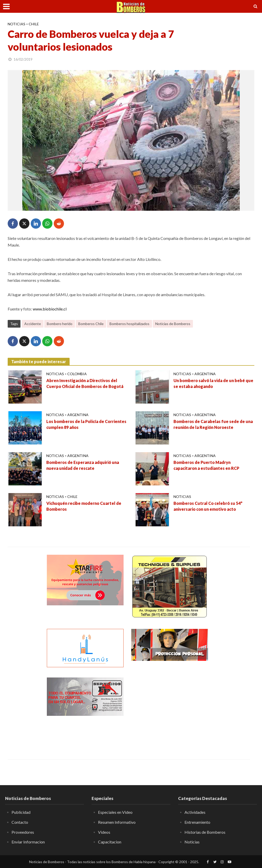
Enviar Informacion (28, 842)
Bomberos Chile (91, 324)
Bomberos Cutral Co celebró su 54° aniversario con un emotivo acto (208, 506)
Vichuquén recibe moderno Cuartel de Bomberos (84, 506)
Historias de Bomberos (205, 832)
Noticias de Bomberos (173, 324)
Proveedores (23, 832)
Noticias (17, 24)
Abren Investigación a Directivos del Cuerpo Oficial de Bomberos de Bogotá (85, 383)
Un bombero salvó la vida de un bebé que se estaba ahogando (213, 383)
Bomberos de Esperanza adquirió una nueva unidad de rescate (83, 465)
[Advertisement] (170, 709)
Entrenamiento (197, 822)
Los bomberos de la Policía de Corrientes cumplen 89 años (86, 424)
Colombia (77, 374)
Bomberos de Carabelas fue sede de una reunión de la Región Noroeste (213, 424)
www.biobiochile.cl (50, 309)
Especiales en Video (115, 812)
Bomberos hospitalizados (129, 324)
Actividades (195, 812)
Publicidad (21, 812)
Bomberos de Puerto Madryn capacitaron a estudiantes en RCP (206, 465)
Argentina (205, 374)
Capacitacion (110, 842)
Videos (104, 832)
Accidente (33, 324)
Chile (34, 24)
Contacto (20, 822)
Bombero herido (60, 324)
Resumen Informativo (117, 822)
